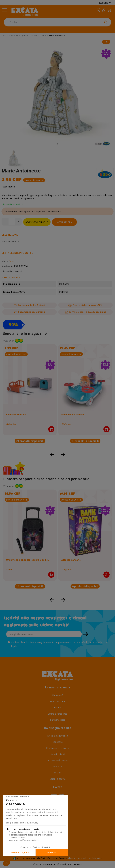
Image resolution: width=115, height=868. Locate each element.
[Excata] (25, 12)
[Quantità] (12, 222)
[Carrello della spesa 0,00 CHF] (109, 10)
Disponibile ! (8, 204)
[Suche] (52, 22)
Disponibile (7, 271)
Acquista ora (65, 222)
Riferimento (7, 266)
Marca (5, 261)
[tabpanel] (57, 93)
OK (86, 634)
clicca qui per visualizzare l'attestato (85, 858)
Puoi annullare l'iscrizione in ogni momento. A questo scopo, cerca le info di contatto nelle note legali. (59, 644)
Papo (11, 261)
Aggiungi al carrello (37, 222)
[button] (57, 341)
